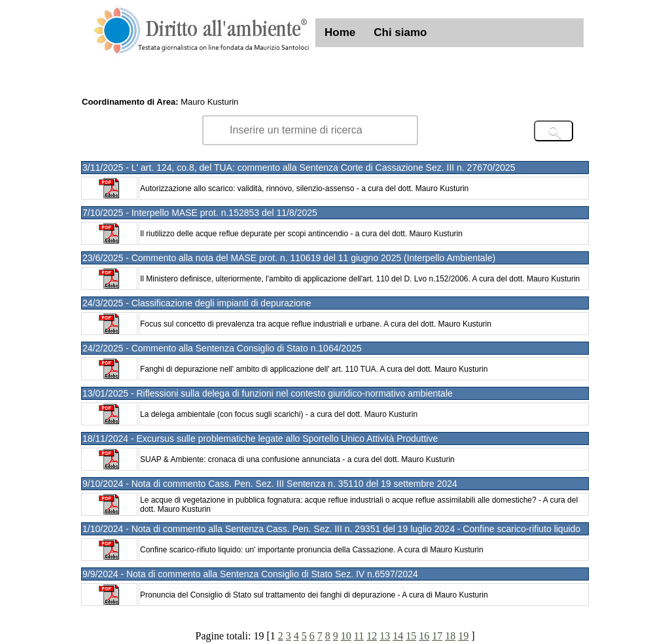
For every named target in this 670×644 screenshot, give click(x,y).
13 (385, 636)
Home (340, 32)
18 (450, 636)
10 (346, 636)
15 (411, 636)
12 (372, 636)
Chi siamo (400, 32)
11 (359, 636)
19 (463, 636)
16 (424, 636)
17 (437, 636)
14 (398, 636)
